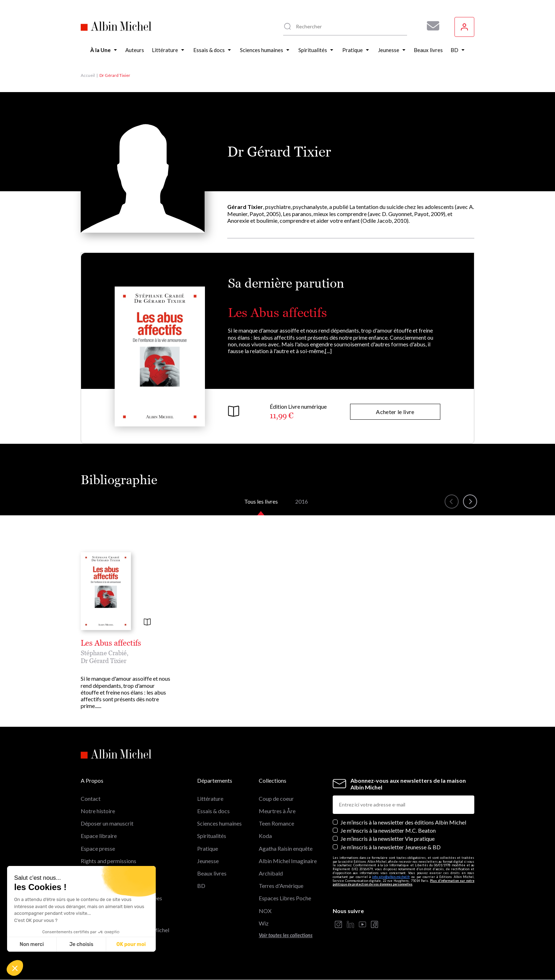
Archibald (271, 873)
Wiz (264, 923)
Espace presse (98, 848)
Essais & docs (213, 811)
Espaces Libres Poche (285, 898)
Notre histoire (98, 811)
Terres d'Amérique (281, 886)
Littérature (210, 798)
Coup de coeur (276, 798)
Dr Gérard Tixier (104, 661)
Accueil (88, 75)
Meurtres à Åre (277, 811)
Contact (91, 798)
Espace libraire (99, 836)
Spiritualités (212, 836)
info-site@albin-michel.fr (391, 877)
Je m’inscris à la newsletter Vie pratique (388, 839)
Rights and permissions (108, 861)
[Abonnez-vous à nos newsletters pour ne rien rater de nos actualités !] (430, 26)
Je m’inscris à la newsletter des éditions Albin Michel (403, 822)
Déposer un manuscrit (107, 823)
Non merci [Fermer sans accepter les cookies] (32, 944)
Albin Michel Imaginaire (288, 861)
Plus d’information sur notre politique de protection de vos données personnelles (404, 883)
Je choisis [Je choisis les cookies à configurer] (81, 944)
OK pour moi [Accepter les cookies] (131, 944)
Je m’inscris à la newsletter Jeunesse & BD (391, 847)
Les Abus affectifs (277, 313)
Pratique (208, 848)
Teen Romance (276, 823)
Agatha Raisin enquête (286, 848)
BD (201, 886)
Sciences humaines (219, 823)
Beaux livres (212, 873)
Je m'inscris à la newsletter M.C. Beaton (388, 830)
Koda (265, 836)
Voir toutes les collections (286, 935)
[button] (15, 968)
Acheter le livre (395, 412)
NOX (265, 911)
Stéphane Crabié (104, 653)
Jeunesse (208, 861)
